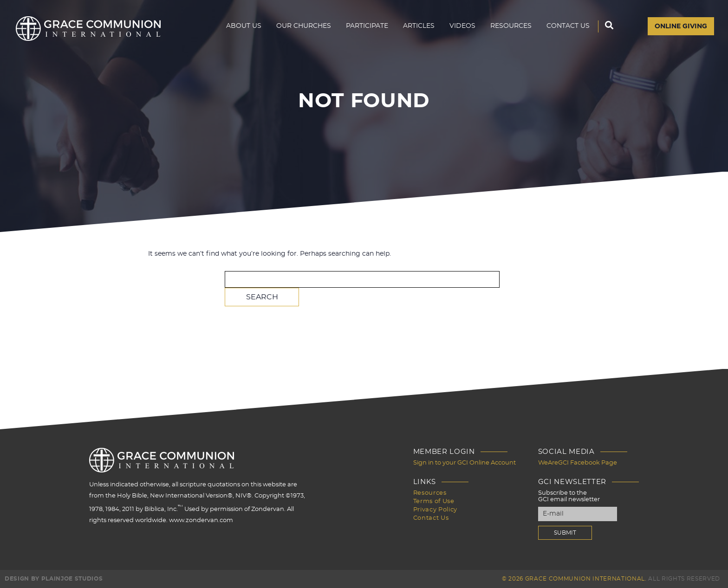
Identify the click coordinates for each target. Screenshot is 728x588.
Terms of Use (434, 501)
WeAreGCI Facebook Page (578, 463)
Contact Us (568, 26)
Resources (511, 26)
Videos (462, 26)
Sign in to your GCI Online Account (465, 463)
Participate (367, 26)
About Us (244, 26)
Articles (419, 26)
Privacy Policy (435, 510)
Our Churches (304, 26)
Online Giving (681, 26)
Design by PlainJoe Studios (54, 579)
